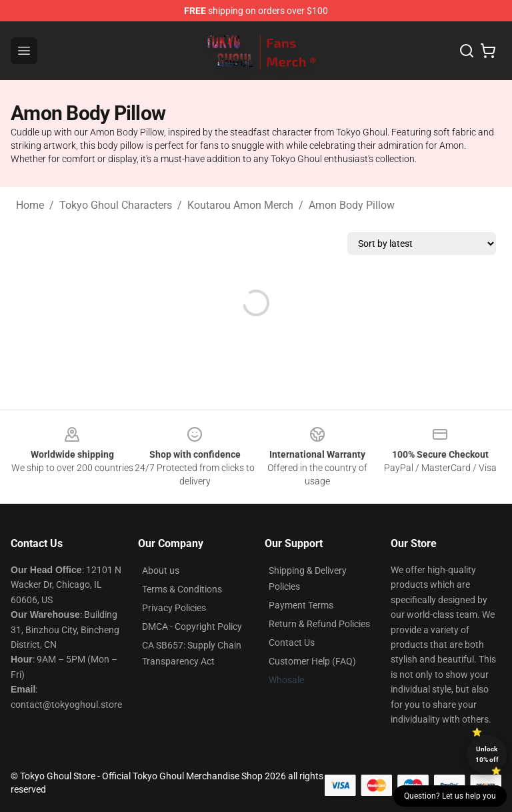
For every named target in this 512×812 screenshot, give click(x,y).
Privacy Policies (174, 608)
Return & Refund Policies (319, 624)
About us (161, 570)
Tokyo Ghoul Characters (116, 205)
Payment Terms (301, 605)
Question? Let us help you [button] (450, 796)
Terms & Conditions (182, 589)
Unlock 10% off (487, 754)
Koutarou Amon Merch (240, 205)
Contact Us (292, 643)
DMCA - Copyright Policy (192, 627)
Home (30, 205)
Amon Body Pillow (352, 205)
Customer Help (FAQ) (312, 661)
